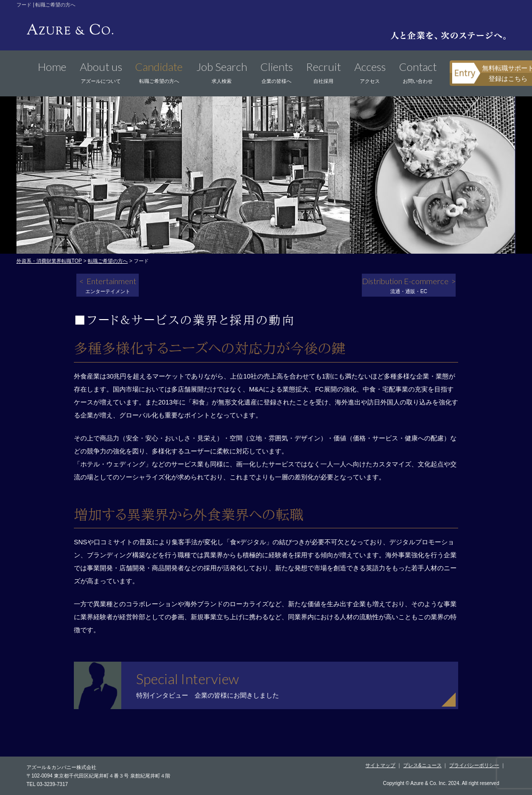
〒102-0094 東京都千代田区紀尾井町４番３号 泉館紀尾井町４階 (98, 776)
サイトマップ (380, 765)
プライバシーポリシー (474, 765)
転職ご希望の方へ (108, 261)
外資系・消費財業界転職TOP (49, 261)
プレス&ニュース (422, 765)
